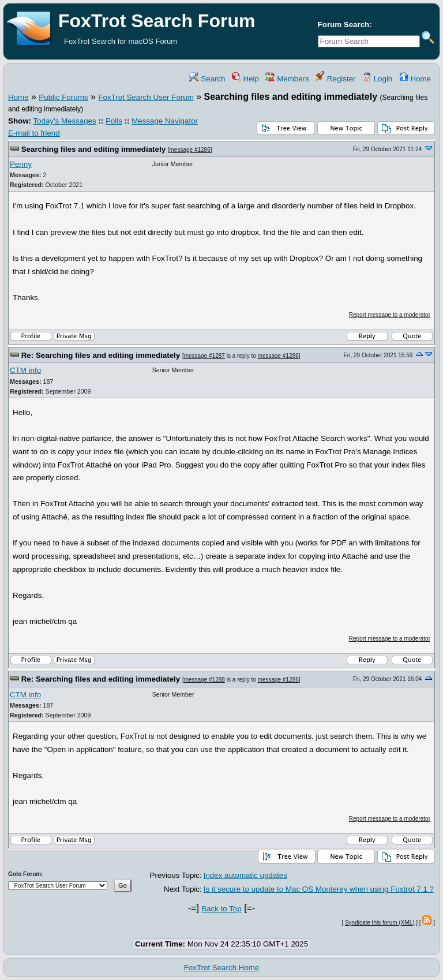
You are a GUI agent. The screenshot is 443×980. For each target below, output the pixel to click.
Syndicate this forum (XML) (380, 923)
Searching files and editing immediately (93, 149)
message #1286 (190, 150)
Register (335, 79)
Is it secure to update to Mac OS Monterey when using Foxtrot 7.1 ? (319, 889)
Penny (21, 164)
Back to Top (221, 909)
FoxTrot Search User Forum (146, 97)
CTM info (25, 370)
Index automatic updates (245, 875)
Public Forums (63, 97)
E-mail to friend (34, 133)
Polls (114, 121)
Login (377, 79)
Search (207, 79)
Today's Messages (64, 121)
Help (245, 79)
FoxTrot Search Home (222, 968)
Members (287, 79)
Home (415, 79)
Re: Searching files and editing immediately (101, 355)
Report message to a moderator (390, 315)
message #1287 (204, 356)
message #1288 (204, 680)
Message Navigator (165, 121)
